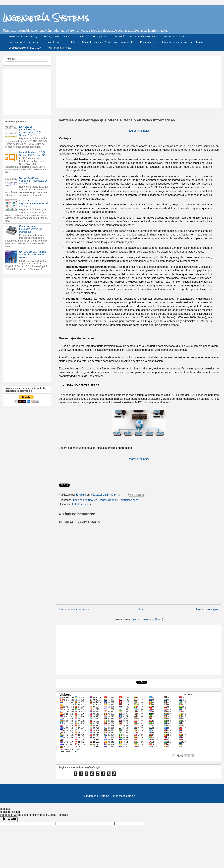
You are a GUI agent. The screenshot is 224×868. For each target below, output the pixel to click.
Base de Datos (54, 42)
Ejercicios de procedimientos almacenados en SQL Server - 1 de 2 (30, 131)
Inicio (143, 609)
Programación (148, 42)
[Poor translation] (12, 819)
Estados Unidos (81, 504)
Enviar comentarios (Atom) (147, 619)
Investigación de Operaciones (24, 42)
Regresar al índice (139, 131)
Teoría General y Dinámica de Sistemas (182, 42)
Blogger (140, 796)
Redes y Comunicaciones (57, 37)
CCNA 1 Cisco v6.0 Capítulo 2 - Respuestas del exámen (34, 181)
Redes (103, 500)
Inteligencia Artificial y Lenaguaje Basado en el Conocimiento (101, 42)
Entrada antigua (207, 609)
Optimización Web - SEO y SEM (25, 48)
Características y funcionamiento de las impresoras (31, 229)
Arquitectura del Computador (92, 37)
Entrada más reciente (74, 609)
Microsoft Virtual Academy (23, 37)
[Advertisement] (136, 81)
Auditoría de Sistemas (59, 48)
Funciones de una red (85, 500)
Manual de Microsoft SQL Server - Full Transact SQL (33, 154)
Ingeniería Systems (46, 18)
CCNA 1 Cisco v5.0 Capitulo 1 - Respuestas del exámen (34, 203)
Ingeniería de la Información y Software (136, 37)
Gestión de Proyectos (175, 37)
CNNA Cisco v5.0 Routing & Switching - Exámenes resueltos (33, 255)
